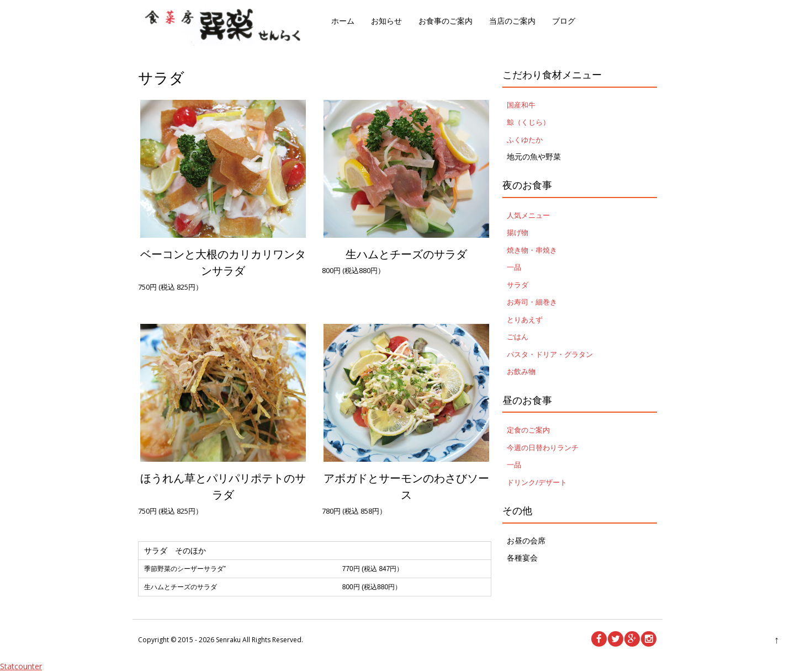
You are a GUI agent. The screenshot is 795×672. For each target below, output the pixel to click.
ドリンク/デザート (537, 482)
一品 (514, 267)
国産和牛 (521, 105)
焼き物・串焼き (532, 250)
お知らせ (386, 21)
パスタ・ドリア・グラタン (550, 354)
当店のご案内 (512, 21)
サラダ (518, 285)
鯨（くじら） (528, 122)
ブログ (564, 21)
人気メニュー (528, 215)
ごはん (518, 337)
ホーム (343, 21)
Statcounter (21, 666)
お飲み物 (521, 371)
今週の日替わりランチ (543, 447)
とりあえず (525, 319)
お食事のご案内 (446, 21)
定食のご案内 (528, 430)
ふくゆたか (525, 140)
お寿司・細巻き (532, 302)
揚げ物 (518, 232)
